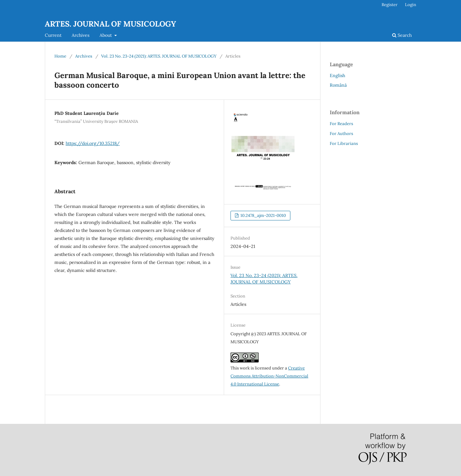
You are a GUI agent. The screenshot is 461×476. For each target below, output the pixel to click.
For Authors (341, 134)
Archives (81, 35)
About (106, 35)
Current (53, 35)
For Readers (341, 124)
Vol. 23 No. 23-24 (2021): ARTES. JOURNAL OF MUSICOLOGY (159, 56)
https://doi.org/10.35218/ (93, 143)
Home (60, 56)
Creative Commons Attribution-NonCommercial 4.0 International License (269, 376)
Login (411, 5)
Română (338, 85)
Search (402, 35)
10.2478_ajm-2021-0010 (263, 215)
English (337, 75)
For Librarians (344, 143)
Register (390, 5)
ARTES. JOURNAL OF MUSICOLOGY (110, 24)
